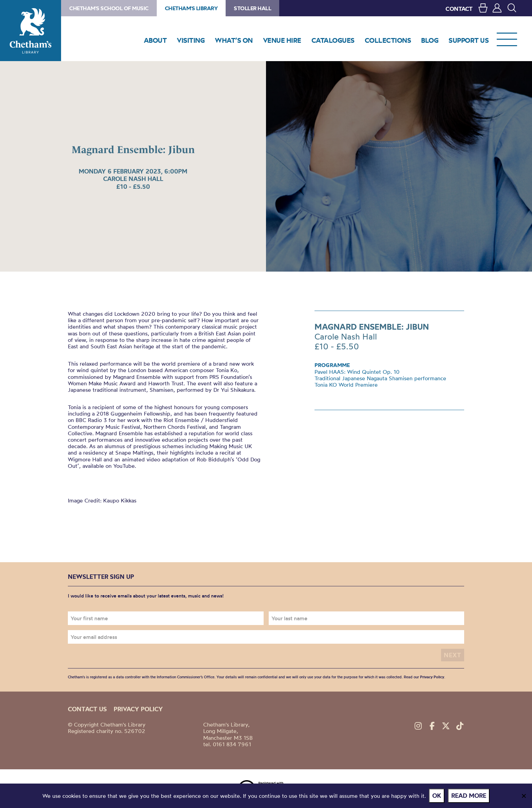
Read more (469, 796)
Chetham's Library (31, 31)
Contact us (87, 709)
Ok (437, 796)
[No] (524, 796)
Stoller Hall (252, 8)
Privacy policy (138, 709)
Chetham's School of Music (109, 8)
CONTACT (459, 9)
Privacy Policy (432, 677)
